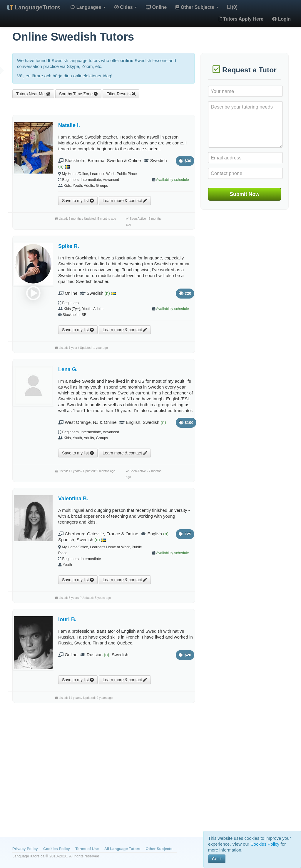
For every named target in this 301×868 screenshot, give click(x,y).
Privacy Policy (25, 849)
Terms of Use (87, 849)
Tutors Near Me (33, 94)
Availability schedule (173, 180)
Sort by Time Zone (78, 94)
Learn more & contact (125, 201)
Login (281, 19)
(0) (232, 7)
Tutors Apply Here (241, 19)
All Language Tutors (122, 849)
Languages (88, 7)
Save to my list (78, 201)
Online (156, 7)
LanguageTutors (37, 7)
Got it (217, 859)
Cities (126, 7)
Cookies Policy (57, 849)
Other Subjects (197, 7)
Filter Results (121, 94)
